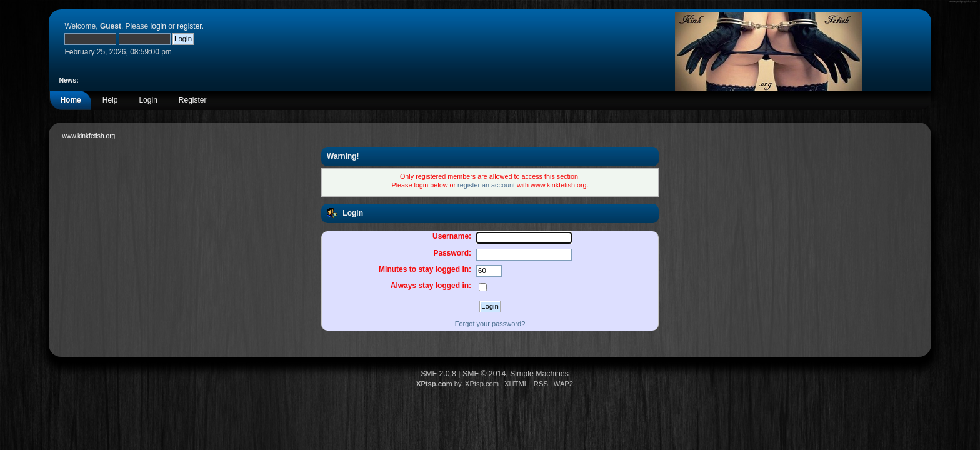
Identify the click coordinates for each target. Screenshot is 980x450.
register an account (486, 185)
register (189, 26)
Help (110, 100)
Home (70, 100)
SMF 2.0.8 (438, 374)
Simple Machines (539, 374)
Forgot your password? (490, 324)
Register (193, 100)
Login (148, 100)
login (158, 26)
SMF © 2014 (484, 374)
